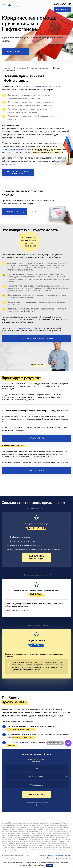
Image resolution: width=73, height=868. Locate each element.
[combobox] (36, 777)
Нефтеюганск (19, 6)
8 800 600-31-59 (62, 4)
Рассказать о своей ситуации (18, 173)
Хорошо (49, 865)
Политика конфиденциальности (51, 856)
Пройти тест (14, 212)
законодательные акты (12, 149)
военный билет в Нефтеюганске (46, 87)
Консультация (15, 52)
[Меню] (4, 5)
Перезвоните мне (63, 9)
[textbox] (36, 777)
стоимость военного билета (28, 328)
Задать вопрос (36, 438)
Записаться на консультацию (36, 339)
